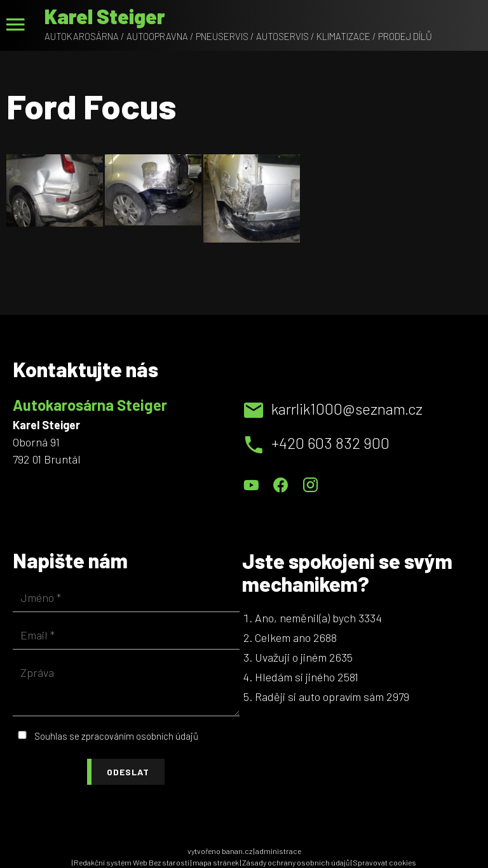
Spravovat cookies (384, 862)
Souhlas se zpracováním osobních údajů (116, 736)
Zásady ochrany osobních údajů (296, 862)
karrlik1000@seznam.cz (347, 409)
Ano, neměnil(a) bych (305, 618)
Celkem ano (283, 638)
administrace (278, 851)
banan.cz (237, 851)
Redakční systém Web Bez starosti (132, 862)
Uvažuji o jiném (291, 657)
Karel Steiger (105, 16)
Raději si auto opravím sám (319, 697)
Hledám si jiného (295, 677)
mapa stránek (216, 862)
